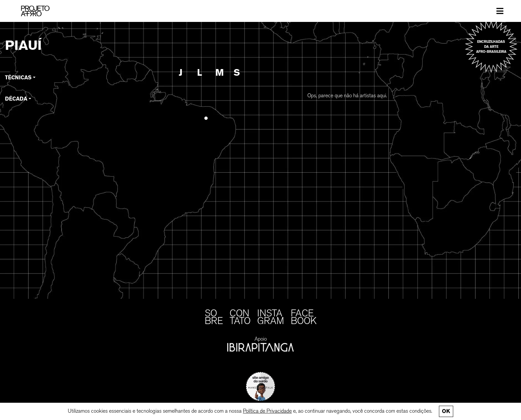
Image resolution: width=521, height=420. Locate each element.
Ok (446, 411)
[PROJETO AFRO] (35, 11)
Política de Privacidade (267, 411)
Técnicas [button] (18, 78)
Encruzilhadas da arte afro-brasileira (491, 47)
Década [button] (16, 99)
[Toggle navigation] (500, 11)
